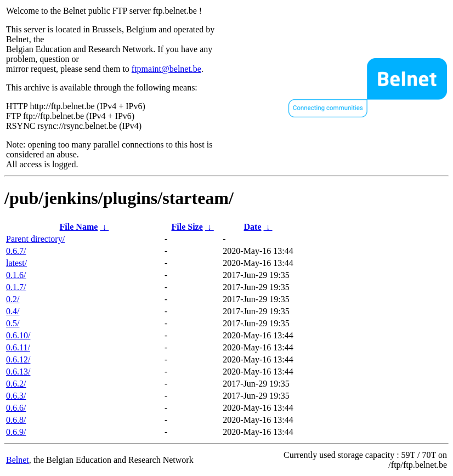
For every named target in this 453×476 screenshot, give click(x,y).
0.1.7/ (16, 287)
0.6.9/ (16, 432)
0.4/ (13, 311)
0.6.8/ (16, 420)
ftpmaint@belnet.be (166, 69)
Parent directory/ (35, 239)
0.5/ (13, 323)
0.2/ (13, 299)
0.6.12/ (18, 359)
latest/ (16, 263)
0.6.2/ (16, 384)
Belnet (18, 460)
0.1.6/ (16, 275)
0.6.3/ (16, 396)
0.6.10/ (18, 335)
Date (253, 227)
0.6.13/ (18, 372)
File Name (79, 227)
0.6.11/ (18, 347)
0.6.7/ (16, 251)
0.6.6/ (16, 408)
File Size (187, 227)
